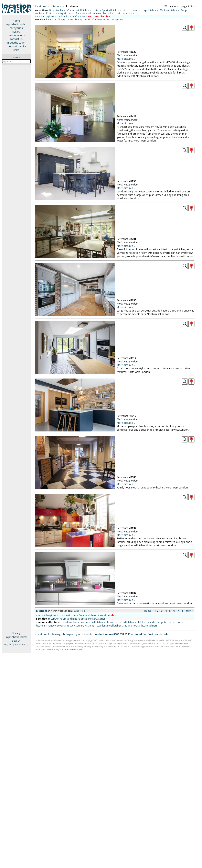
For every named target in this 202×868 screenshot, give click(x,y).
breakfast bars (70, 622)
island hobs (132, 626)
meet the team (16, 43)
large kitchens (166, 622)
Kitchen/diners (126, 13)
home (16, 21)
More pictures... (126, 59)
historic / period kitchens (121, 622)
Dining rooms (83, 19)
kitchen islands (147, 622)
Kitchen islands (131, 10)
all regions (48, 16)
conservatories (97, 619)
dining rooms (78, 619)
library (16, 32)
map (38, 16)
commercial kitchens (93, 622)
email (138, 634)
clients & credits (16, 46)
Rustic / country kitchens (60, 13)
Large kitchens (150, 10)
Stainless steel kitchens (88, 13)
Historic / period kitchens (107, 10)
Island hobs (109, 13)
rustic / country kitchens (81, 626)
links (16, 50)
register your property (16, 644)
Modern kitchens (169, 10)
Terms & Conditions (73, 649)
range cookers (56, 626)
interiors (56, 6)
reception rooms (58, 619)
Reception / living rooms (59, 19)
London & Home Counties (71, 16)
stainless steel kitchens (110, 626)
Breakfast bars (57, 10)
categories (16, 28)
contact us (16, 39)
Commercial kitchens (79, 10)
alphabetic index (16, 24)
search (16, 641)
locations (41, 6)
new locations (16, 35)
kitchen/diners (149, 626)
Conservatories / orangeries (108, 19)
